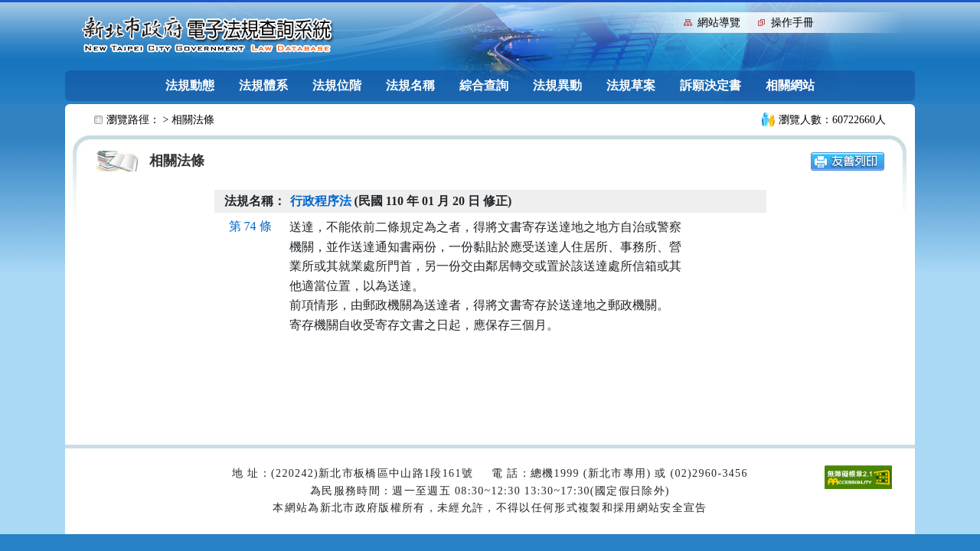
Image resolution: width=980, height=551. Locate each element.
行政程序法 (321, 201)
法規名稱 (410, 85)
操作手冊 (792, 23)
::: (669, 21)
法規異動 (557, 85)
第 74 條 (250, 226)
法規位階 (337, 85)
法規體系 (263, 85)
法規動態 (190, 85)
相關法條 (193, 120)
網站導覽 (719, 23)
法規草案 (631, 85)
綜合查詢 (484, 85)
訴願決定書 (710, 85)
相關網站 (790, 85)
